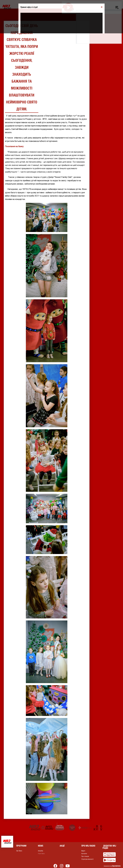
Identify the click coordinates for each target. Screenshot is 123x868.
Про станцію (85, 856)
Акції (62, 846)
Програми (21, 846)
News (41, 846)
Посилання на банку (14, 146)
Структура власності (87, 859)
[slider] (87, 11)
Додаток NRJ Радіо (109, 847)
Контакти (84, 854)
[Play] (68, 8)
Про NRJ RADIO (88, 846)
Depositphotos (116, 866)
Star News (19, 851)
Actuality (40, 851)
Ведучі (83, 851)
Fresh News (41, 854)
